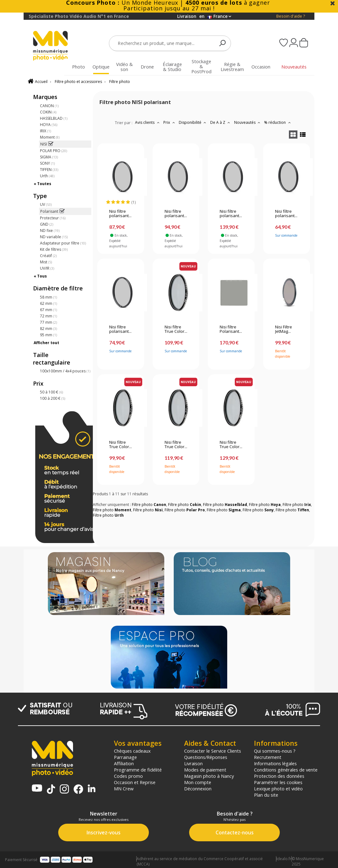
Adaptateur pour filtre (63, 243)
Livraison (193, 763)
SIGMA (49, 157)
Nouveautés (248, 122)
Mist (46, 262)
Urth (47, 176)
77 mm (48, 322)
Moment (50, 137)
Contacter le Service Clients (213, 751)
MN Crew (124, 788)
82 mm (48, 329)
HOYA (49, 125)
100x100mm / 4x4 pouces (65, 371)
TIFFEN (49, 170)
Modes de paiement (205, 770)
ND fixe (50, 231)
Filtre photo (120, 82)
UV (46, 204)
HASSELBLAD (54, 118)
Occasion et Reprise (135, 782)
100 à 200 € (53, 398)
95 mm (48, 335)
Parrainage (125, 757)
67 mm (48, 310)
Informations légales (275, 763)
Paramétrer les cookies (278, 782)
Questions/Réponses (206, 757)
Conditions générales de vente (286, 770)
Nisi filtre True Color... (176, 329)
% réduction (278, 122)
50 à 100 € (51, 392)
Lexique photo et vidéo (278, 788)
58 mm (48, 297)
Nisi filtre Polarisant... (231, 329)
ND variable (54, 237)
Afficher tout (46, 343)
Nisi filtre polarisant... (120, 214)
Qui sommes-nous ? (275, 751)
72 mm (48, 316)
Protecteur (53, 218)
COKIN (48, 112)
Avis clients (148, 122)
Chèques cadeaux (132, 751)
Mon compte (198, 782)
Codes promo (128, 776)
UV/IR (47, 268)
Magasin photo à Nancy (209, 776)
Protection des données (279, 776)
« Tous (40, 276)
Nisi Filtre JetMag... (284, 329)
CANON (49, 106)
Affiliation (124, 763)
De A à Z (221, 122)
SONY (47, 163)
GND (47, 224)
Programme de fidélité (138, 770)
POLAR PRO (54, 151)
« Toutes (42, 184)
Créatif (48, 256)
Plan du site (266, 795)
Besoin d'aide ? (291, 16)
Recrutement (268, 757)
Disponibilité (193, 122)
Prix (170, 122)
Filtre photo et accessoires (78, 82)
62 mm (48, 303)
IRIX (45, 131)
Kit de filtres (54, 249)
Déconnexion (198, 788)
